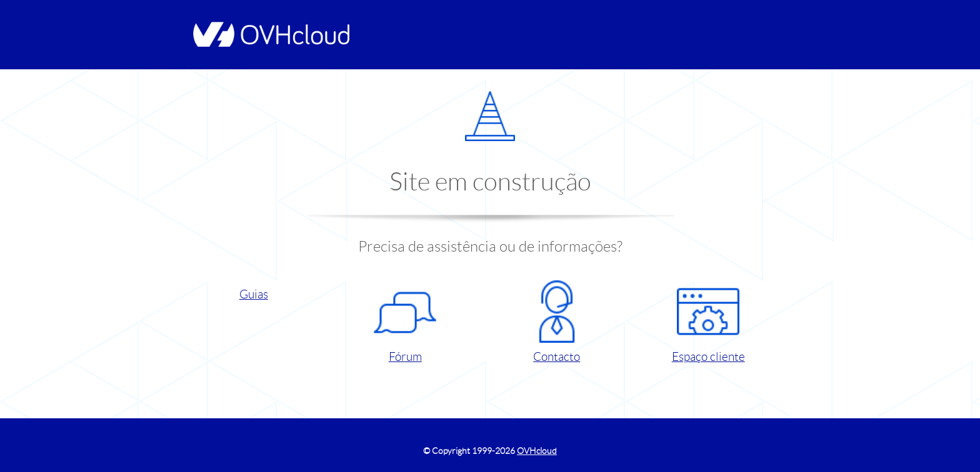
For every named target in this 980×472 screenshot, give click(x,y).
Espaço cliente (708, 322)
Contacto (557, 322)
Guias (254, 294)
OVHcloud (537, 451)
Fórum (405, 322)
